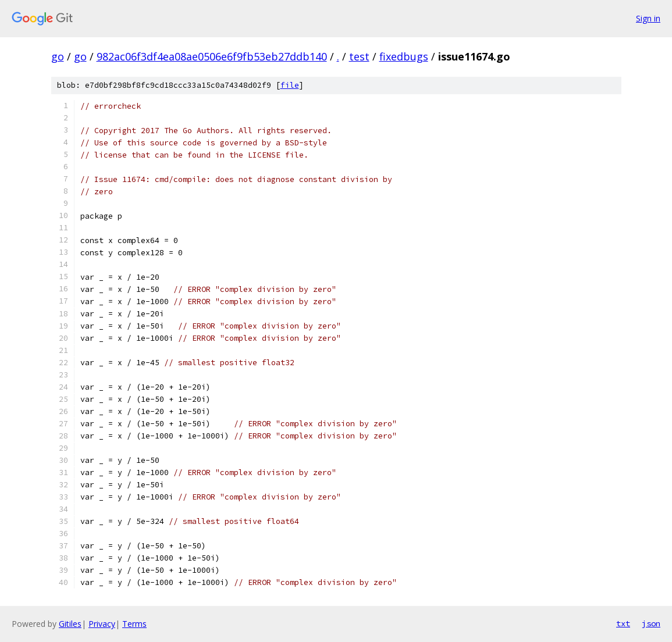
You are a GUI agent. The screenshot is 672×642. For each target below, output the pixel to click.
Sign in (648, 18)
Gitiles (70, 624)
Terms (134, 624)
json (651, 623)
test (359, 56)
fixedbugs (404, 56)
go (58, 56)
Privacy (102, 624)
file (290, 85)
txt (623, 623)
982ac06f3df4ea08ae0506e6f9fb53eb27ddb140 (212, 56)
